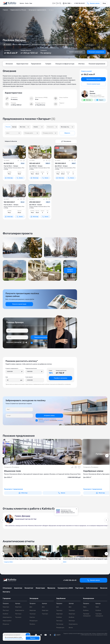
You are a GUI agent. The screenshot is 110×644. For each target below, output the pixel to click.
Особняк (5, 614)
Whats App (9, 178)
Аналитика (18, 588)
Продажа (6, 603)
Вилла (71, 628)
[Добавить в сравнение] (97, 45)
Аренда (18, 603)
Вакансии (104, 588)
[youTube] (46, 635)
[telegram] (41, 635)
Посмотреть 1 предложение (13, 489)
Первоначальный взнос (31, 368)
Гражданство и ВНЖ (65, 588)
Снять (27, 3)
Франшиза (51, 588)
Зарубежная (61, 598)
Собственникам (92, 588)
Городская (7, 598)
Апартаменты (7, 617)
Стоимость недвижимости (12, 368)
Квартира (6, 607)
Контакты (6, 592)
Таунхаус (18, 617)
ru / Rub (66, 3)
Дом (31, 607)
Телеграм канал (65, 511)
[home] (10, 3)
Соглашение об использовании (14, 639)
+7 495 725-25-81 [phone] (79, 3)
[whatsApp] (36, 635)
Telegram (100, 100)
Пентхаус (6, 610)
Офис (85, 607)
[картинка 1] (14, 152)
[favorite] (57, 3)
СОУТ (59, 635)
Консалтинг (29, 588)
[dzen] (50, 635)
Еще (31, 3)
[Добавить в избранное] (101, 45)
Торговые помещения (87, 615)
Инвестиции (40, 588)
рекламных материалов (39, 344)
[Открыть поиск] (60, 3)
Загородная (34, 598)
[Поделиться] (106, 45)
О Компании (7, 588)
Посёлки (32, 624)
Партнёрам (79, 588)
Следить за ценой (86, 71)
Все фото (90, 45)
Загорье (6, 168)
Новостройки (7, 621)
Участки (32, 617)
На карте (7, 44)
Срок (7, 377)
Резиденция (34, 621)
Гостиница (60, 624)
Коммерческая (89, 598)
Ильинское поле (12, 471)
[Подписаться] (28, 635)
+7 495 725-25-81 (70, 580)
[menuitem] (22, 3)
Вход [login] (104, 3)
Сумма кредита (29, 377)
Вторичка (6, 624)
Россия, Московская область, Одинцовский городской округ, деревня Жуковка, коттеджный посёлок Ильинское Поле (42, 474)
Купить (22, 3)
